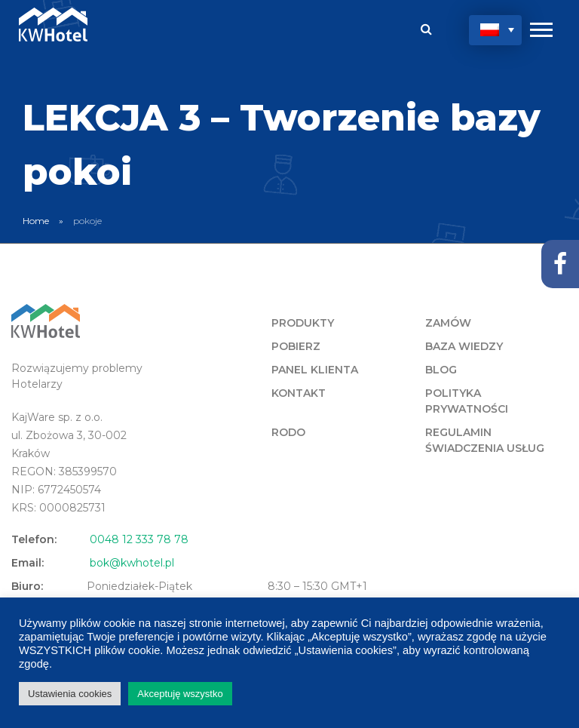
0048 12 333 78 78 (139, 539)
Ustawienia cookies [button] (70, 694)
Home (36, 221)
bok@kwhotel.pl (132, 563)
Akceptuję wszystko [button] (180, 694)
